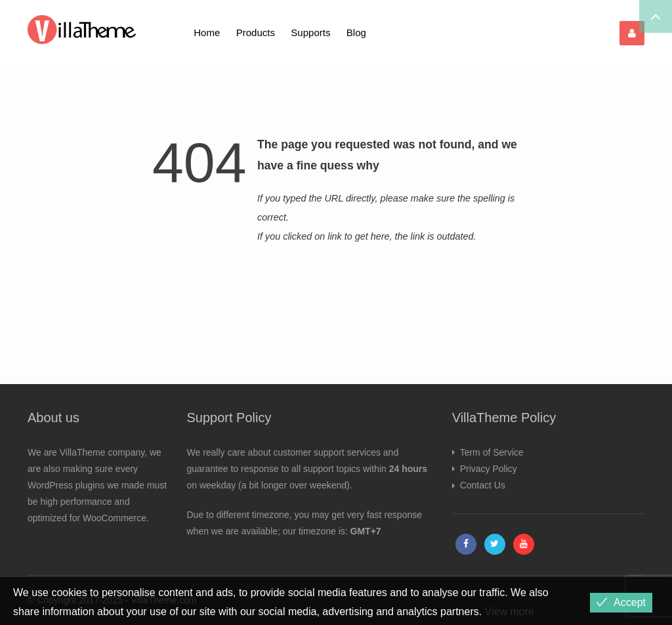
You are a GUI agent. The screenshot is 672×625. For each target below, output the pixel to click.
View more (510, 612)
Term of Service (492, 452)
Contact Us (483, 485)
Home (207, 32)
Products (256, 32)
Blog (356, 32)
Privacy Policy (489, 469)
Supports (310, 32)
